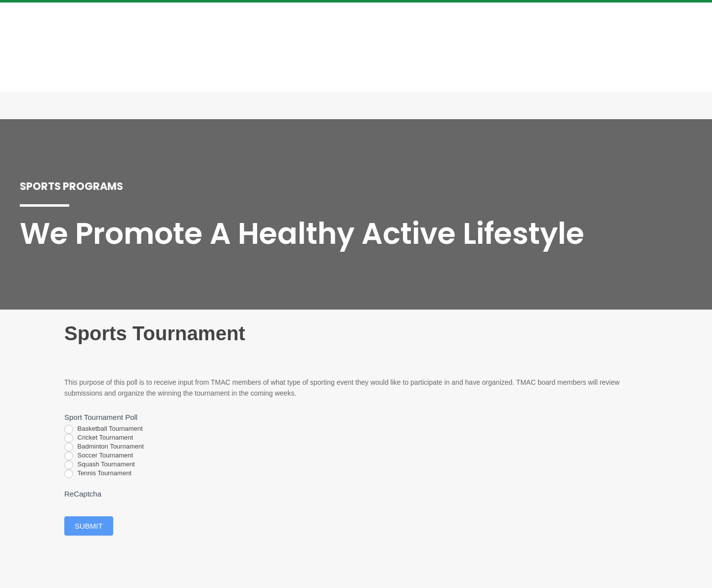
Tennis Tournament (98, 474)
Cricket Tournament (99, 438)
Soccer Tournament (99, 456)
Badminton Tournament (104, 447)
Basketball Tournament (104, 429)
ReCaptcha (83, 494)
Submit (89, 526)
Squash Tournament (100, 465)
